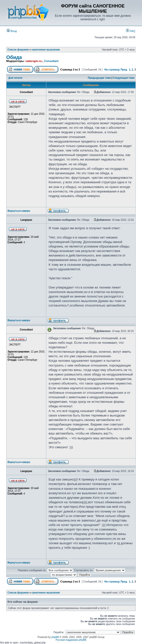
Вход (12, 31)
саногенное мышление (46, 50)
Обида (14, 57)
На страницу (112, 70)
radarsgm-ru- (34, 61)
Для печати (16, 78)
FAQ (131, 31)
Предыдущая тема (99, 78)
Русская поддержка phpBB (71, 640)
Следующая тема (124, 78)
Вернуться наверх (19, 211)
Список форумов (18, 50)
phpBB (55, 637)
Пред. (124, 70)
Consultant (51, 61)
